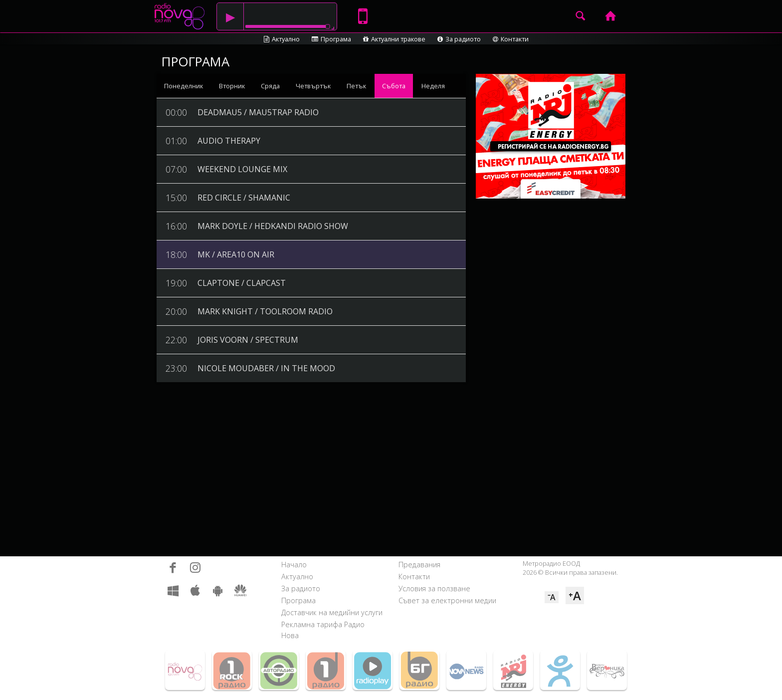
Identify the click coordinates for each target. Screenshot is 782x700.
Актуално (282, 39)
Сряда (270, 86)
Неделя (433, 86)
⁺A (575, 595)
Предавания (419, 565)
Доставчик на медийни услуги (332, 612)
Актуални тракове (394, 39)
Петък (356, 86)
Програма (331, 39)
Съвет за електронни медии (447, 600)
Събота (394, 86)
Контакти (511, 39)
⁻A (552, 597)
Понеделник (184, 86)
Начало (294, 565)
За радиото (459, 39)
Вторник (232, 86)
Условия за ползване (434, 588)
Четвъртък (313, 86)
